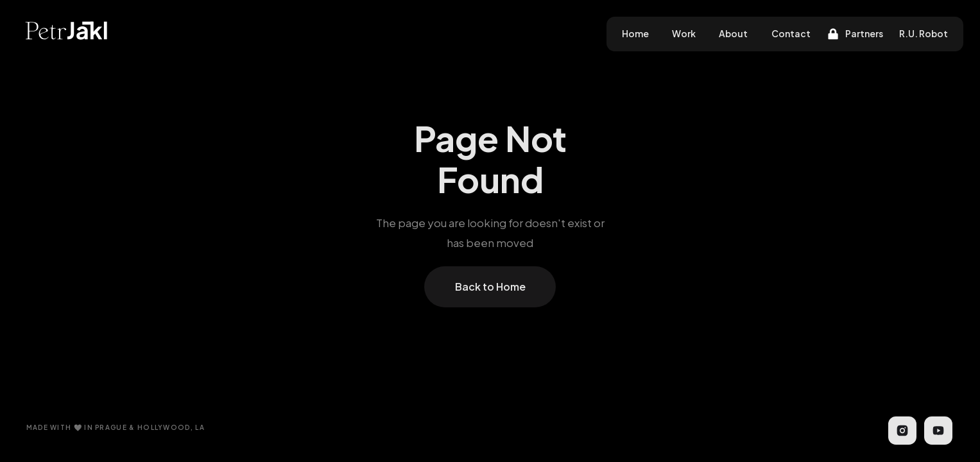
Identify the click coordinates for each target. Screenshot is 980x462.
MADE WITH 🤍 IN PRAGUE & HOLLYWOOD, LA (116, 427)
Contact (791, 34)
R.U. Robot (924, 34)
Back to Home (490, 287)
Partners (864, 34)
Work (684, 34)
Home (635, 34)
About (733, 34)
